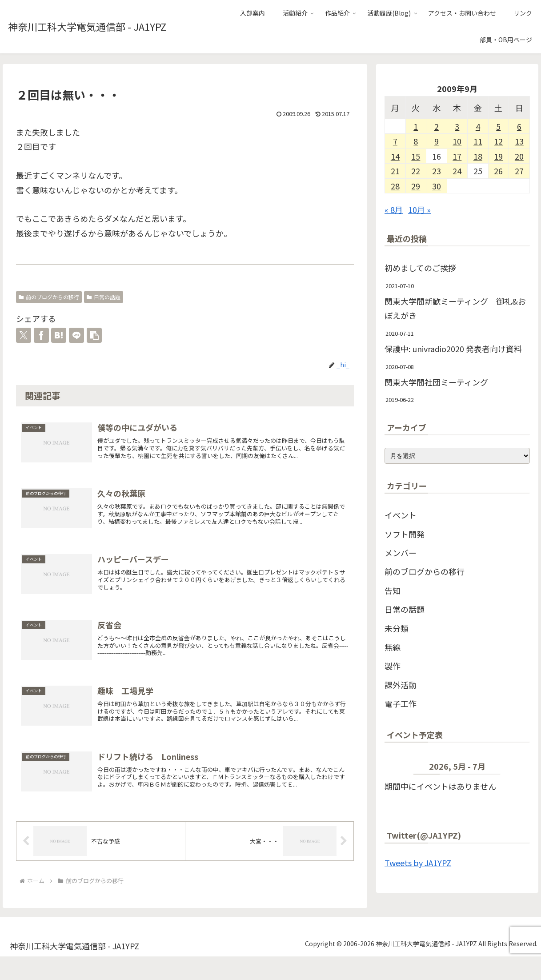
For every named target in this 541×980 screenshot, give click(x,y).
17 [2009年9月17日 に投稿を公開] (457, 156)
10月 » (419, 209)
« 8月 (394, 209)
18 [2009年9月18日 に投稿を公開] (478, 156)
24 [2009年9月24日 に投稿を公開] (457, 171)
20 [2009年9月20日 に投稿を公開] (519, 156)
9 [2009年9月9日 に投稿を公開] (437, 141)
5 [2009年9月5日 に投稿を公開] (498, 126)
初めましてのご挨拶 (420, 268)
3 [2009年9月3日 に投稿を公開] (457, 126)
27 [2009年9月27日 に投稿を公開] (519, 171)
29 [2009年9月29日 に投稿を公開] (416, 186)
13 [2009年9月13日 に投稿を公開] (519, 141)
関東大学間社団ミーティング (436, 382)
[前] (399, 768)
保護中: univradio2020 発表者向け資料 (453, 349)
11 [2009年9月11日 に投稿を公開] (478, 141)
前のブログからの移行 (49, 297)
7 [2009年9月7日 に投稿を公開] (395, 141)
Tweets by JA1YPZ (418, 863)
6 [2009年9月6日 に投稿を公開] (519, 126)
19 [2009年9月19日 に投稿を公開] (498, 156)
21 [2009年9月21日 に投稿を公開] (395, 171)
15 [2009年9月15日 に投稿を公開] (416, 156)
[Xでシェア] (24, 335)
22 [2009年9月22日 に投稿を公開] (416, 171)
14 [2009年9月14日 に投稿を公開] (395, 156)
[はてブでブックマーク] (59, 335)
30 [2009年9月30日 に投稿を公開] (437, 186)
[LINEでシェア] (76, 335)
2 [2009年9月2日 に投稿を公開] (437, 126)
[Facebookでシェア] (41, 335)
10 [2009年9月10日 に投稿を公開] (457, 141)
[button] (94, 335)
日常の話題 (104, 297)
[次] (515, 768)
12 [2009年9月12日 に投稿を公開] (498, 141)
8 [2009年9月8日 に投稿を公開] (416, 141)
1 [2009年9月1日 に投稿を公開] (416, 126)
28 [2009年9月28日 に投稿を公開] (395, 186)
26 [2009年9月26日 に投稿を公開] (498, 171)
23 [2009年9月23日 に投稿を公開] (437, 171)
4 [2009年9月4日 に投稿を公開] (478, 126)
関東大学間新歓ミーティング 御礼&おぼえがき (455, 308)
